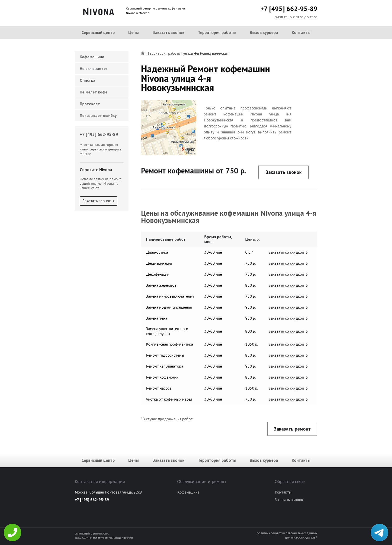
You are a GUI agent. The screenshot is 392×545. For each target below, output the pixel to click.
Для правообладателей (301, 538)
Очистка (87, 80)
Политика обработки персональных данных (287, 533)
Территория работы (217, 32)
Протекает (90, 104)
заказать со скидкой (286, 252)
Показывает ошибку (98, 115)
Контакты (301, 32)
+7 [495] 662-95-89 (289, 9)
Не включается (93, 68)
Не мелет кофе (94, 92)
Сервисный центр (98, 32)
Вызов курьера (264, 32)
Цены (133, 32)
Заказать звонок (168, 32)
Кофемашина (92, 57)
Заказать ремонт (292, 429)
